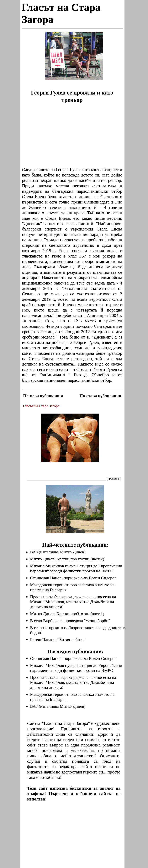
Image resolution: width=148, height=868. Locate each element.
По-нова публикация (43, 396)
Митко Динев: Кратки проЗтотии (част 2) (67, 559)
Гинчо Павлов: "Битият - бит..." (58, 640)
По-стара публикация (100, 396)
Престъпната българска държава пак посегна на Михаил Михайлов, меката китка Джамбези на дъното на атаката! (73, 602)
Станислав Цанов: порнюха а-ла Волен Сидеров (73, 578)
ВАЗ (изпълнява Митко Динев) (58, 552)
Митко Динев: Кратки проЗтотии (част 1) (67, 614)
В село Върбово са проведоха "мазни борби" (70, 621)
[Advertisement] (74, 59)
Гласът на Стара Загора (41, 406)
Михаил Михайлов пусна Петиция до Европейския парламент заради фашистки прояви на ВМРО (76, 568)
